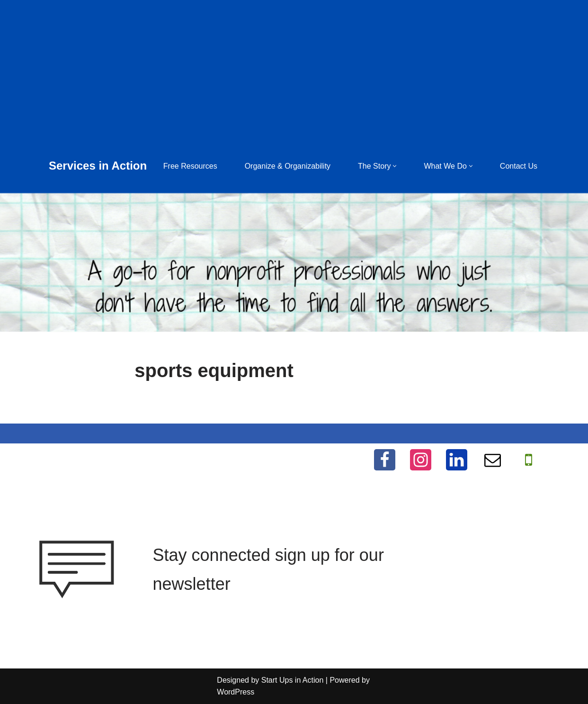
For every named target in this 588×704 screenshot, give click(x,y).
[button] (395, 166)
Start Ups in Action (293, 680)
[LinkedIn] (457, 460)
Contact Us (519, 166)
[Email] (493, 460)
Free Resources (190, 166)
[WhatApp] (529, 460)
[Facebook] (385, 460)
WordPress (236, 692)
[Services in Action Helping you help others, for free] (98, 166)
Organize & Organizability (288, 166)
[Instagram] (421, 460)
